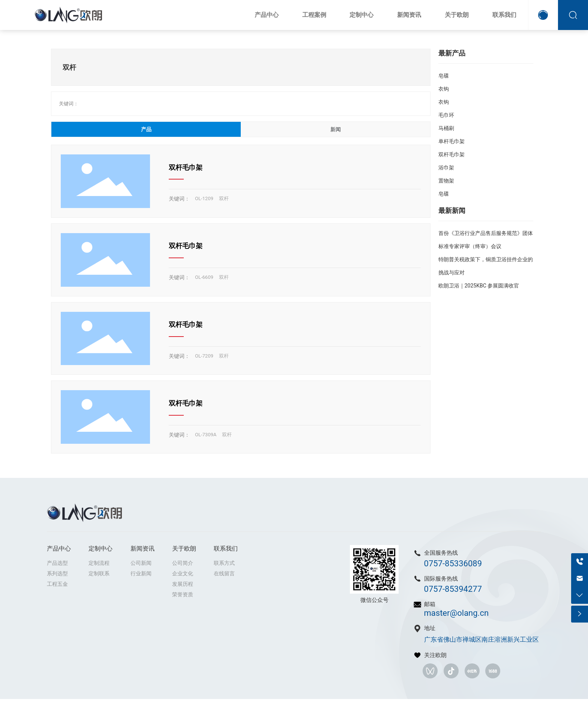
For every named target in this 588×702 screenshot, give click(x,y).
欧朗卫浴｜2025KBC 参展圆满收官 (479, 286)
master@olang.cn (457, 613)
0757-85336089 (453, 564)
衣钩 (444, 89)
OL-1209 (204, 198)
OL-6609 (204, 277)
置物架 (446, 181)
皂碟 (444, 76)
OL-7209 (204, 356)
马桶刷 (446, 128)
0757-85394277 (453, 589)
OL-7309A (206, 435)
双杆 (224, 198)
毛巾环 (446, 115)
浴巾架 (446, 168)
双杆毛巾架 (186, 167)
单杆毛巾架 (451, 141)
